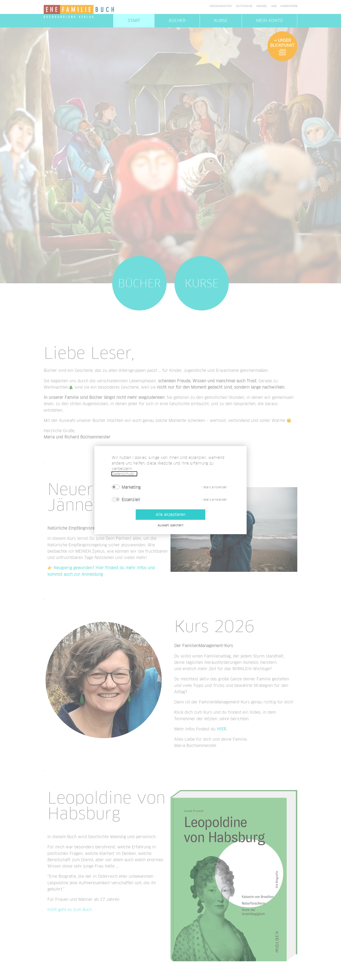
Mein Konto (270, 21)
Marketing (131, 487)
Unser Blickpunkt (282, 43)
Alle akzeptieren (170, 514)
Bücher (177, 21)
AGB (274, 6)
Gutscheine (244, 6)
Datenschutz (123, 474)
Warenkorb (289, 6)
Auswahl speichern (170, 525)
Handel (262, 6)
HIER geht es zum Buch (70, 910)
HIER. (222, 729)
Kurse (221, 21)
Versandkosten (221, 6)
